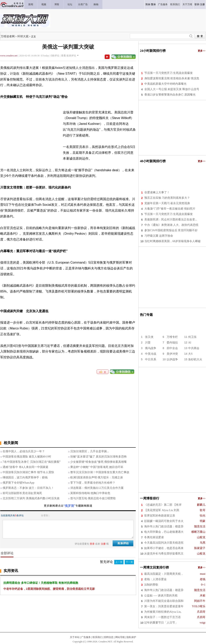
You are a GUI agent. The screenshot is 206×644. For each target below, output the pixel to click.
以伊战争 (172, 359)
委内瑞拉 (172, 343)
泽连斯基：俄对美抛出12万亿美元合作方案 (97, 488)
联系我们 (97, 637)
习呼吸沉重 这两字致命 (159, 236)
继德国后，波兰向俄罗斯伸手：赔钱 (25, 477)
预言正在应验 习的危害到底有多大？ (167, 198)
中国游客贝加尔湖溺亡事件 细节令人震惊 (28, 472)
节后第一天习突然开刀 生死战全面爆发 (169, 73)
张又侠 (149, 337)
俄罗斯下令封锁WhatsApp (18, 483)
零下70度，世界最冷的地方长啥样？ (93, 483)
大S (190, 354)
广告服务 (86, 637)
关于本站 (75, 637)
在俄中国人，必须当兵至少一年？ (24, 451)
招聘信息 (109, 637)
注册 (202, 4)
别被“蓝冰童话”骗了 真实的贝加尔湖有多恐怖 (99, 457)
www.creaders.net (9, 56)
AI (190, 343)
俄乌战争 (151, 348)
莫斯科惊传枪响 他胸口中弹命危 (90, 493)
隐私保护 (131, 637)
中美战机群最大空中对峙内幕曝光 (165, 84)
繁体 (153, 4)
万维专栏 (172, 337)
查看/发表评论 (69, 56)
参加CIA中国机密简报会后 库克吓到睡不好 (171, 230)
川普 (148, 343)
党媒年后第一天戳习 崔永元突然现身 (167, 203)
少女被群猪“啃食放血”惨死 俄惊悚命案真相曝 (99, 462)
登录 (197, 4)
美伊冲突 (172, 354)
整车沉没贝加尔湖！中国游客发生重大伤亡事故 (100, 472)
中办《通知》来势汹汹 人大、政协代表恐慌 (171, 225)
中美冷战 (151, 354)
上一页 (119, 562)
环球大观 (23, 36)
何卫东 (192, 337)
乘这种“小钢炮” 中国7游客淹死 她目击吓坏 (97, 467)
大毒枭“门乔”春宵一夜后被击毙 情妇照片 (170, 209)
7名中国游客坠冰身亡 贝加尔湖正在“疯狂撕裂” (32, 462)
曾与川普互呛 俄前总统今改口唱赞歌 (93, 498)
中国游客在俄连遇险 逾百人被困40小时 (27, 457)
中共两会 (194, 348)
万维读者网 (8, 36)
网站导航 (120, 637)
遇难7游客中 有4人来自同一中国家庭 (25, 467)
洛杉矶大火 (195, 359)
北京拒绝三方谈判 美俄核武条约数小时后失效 (31, 498)
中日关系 (151, 359)
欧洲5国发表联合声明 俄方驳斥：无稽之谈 (97, 477)
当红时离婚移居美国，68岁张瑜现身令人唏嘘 (172, 241)
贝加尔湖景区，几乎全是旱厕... (90, 451)
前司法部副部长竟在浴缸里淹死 (22, 493)
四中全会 (172, 348)
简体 (148, 4)
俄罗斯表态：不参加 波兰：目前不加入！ (28, 488)
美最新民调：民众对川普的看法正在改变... (171, 220)
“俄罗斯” (70, 506)
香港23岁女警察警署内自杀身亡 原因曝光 (170, 95)
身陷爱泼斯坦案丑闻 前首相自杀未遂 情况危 (172, 78)
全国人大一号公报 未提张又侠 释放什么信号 (172, 89)
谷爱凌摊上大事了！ (157, 192)
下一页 (129, 562)
